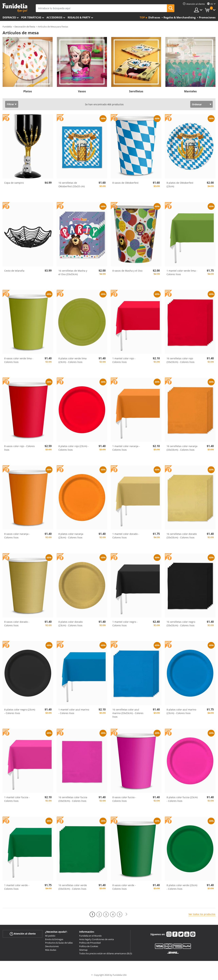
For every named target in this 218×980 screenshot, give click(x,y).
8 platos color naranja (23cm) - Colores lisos (71, 536)
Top (142, 17)
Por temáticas (31, 17)
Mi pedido (50, 936)
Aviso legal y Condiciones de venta (96, 939)
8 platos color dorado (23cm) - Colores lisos (71, 624)
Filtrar (10, 104)
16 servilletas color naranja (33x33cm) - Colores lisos (182, 448)
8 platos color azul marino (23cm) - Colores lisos (181, 711)
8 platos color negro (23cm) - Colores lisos (20, 711)
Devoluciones (52, 946)
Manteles (190, 91)
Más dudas (51, 950)
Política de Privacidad (90, 943)
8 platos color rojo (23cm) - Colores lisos (73, 448)
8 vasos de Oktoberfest (125, 183)
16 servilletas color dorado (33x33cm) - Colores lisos (182, 536)
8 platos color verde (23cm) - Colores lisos (182, 887)
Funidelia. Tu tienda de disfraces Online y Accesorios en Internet (15, 8)
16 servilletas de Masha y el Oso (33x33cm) (73, 272)
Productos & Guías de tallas (59, 943)
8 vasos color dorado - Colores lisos (17, 624)
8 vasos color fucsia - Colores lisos (124, 799)
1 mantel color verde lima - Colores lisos (182, 272)
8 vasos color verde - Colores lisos (124, 887)
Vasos (82, 91)
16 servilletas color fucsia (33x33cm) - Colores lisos (73, 799)
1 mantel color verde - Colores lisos (17, 887)
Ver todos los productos (202, 914)
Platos (28, 91)
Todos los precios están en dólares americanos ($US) (106, 953)
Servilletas (136, 91)
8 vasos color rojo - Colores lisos (20, 448)
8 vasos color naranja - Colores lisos (17, 536)
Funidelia (7, 27)
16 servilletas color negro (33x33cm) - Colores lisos (181, 624)
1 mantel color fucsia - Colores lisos (17, 799)
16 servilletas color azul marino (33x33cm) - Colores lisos (128, 713)
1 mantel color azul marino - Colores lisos (74, 711)
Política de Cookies (89, 946)
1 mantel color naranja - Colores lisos (126, 448)
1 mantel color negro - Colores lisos (125, 624)
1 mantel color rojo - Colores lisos (124, 360)
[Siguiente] (126, 914)
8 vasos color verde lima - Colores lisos (19, 360)
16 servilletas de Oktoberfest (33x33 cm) (72, 185)
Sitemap (83, 950)
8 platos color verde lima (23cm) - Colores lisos (72, 360)
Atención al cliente (23, 934)
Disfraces (9, 17)
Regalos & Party (79, 17)
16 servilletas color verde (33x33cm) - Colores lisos (73, 887)
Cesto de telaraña (14, 271)
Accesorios (54, 17)
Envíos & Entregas (54, 939)
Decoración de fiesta (25, 27)
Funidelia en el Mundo (90, 936)
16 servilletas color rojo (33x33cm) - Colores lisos (181, 360)
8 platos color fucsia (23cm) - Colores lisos (182, 799)
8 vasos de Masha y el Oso (127, 271)
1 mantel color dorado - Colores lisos (126, 536)
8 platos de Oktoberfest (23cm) (180, 185)
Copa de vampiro (14, 183)
